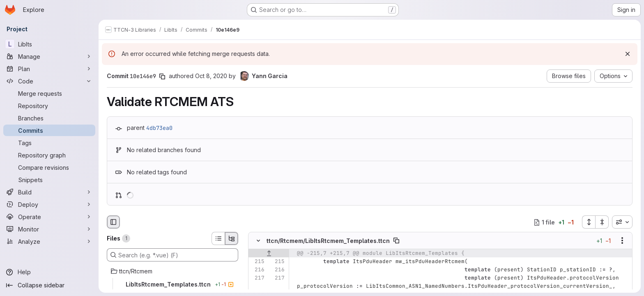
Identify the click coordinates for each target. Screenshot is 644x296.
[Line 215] (258, 262)
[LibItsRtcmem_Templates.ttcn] (172, 284)
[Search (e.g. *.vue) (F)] (172, 255)
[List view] (218, 238)
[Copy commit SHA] (162, 76)
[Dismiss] (628, 54)
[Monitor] (49, 229)
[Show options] (622, 241)
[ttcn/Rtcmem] (172, 271)
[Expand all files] (589, 222)
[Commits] (49, 130)
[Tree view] (232, 238)
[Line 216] (258, 270)
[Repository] (49, 106)
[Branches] (49, 118)
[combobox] (622, 222)
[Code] (49, 81)
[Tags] (49, 143)
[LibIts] (49, 44)
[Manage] (49, 56)
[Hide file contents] (258, 241)
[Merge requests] (49, 93)
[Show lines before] (269, 254)
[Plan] (49, 69)
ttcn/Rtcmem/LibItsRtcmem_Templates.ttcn (328, 241)
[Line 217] (258, 278)
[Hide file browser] (113, 222)
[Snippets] (49, 180)
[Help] (49, 272)
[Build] (49, 192)
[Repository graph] (49, 155)
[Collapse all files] (602, 222)
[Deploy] (49, 204)
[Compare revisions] (49, 167)
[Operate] (49, 217)
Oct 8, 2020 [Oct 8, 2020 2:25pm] (211, 76)
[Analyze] (49, 241)
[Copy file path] (396, 241)
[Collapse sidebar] (49, 285)
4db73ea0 (159, 128)
